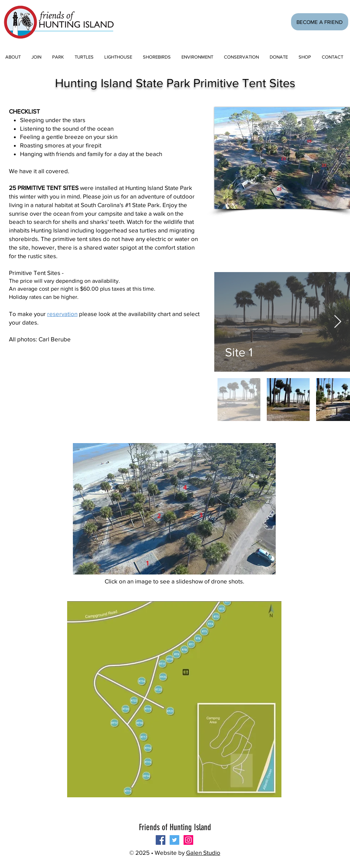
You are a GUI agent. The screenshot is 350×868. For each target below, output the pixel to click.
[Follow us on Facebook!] (161, 840)
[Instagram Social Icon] (188, 840)
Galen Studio (203, 852)
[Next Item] (338, 322)
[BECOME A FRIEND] (320, 22)
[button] (36, 57)
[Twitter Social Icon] (174, 840)
